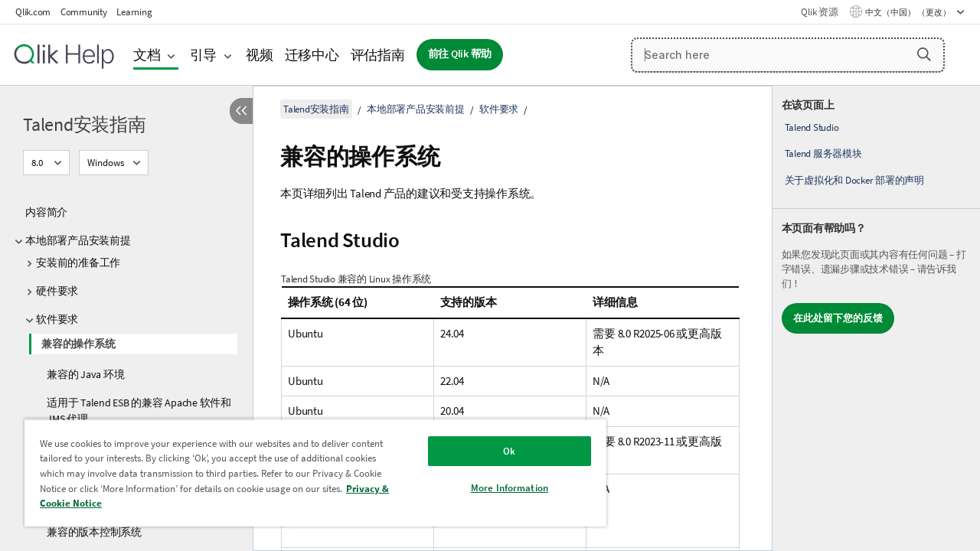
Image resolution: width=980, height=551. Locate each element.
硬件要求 (57, 291)
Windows (106, 163)
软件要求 (57, 319)
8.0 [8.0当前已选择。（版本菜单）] (38, 163)
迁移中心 (312, 55)
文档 (147, 55)
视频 (260, 55)
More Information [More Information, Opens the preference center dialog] (498, 488)
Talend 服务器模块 (823, 153)
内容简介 (46, 212)
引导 (204, 55)
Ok (498, 451)
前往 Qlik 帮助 (460, 54)
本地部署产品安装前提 (78, 240)
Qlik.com (33, 12)
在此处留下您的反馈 (838, 318)
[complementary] (876, 318)
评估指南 (378, 55)
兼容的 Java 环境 (85, 374)
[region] (309, 473)
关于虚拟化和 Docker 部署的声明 (854, 180)
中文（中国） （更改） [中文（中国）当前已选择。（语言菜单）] (909, 12)
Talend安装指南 (85, 124)
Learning (134, 12)
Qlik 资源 (819, 12)
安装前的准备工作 (78, 262)
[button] (924, 54)
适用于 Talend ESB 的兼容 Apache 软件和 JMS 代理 (139, 411)
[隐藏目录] (241, 111)
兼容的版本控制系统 (94, 532)
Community (84, 12)
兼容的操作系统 (78, 344)
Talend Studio (812, 127)
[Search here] (788, 55)
